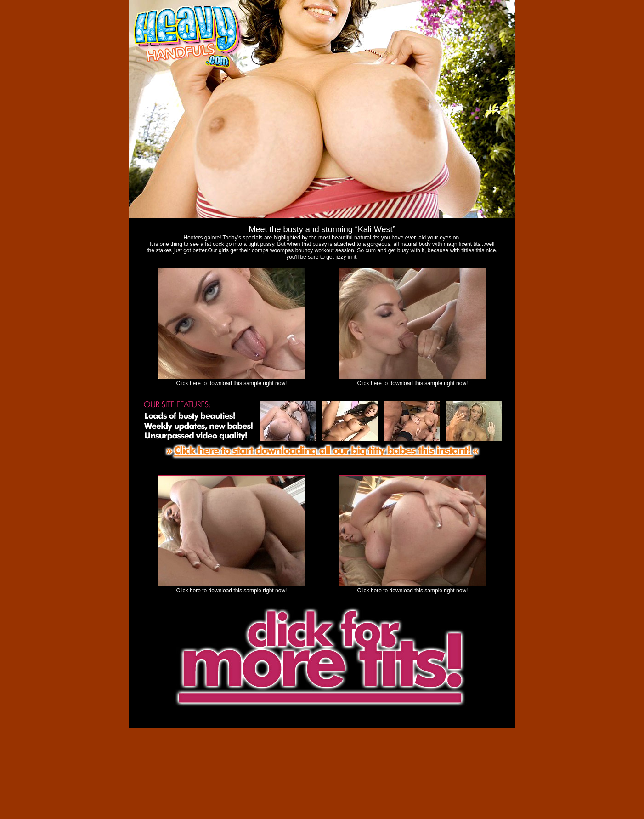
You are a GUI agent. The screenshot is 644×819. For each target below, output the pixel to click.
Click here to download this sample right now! (232, 383)
